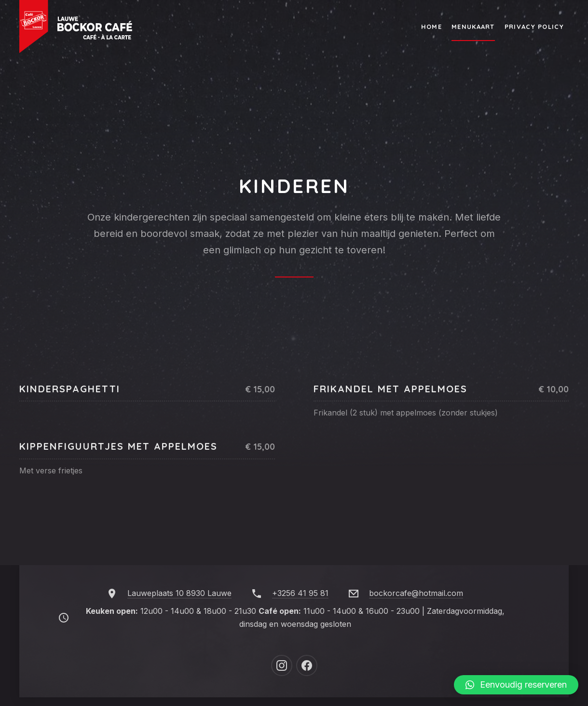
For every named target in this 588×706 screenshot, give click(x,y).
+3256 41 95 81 (300, 593)
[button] (516, 685)
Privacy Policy (534, 27)
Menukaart (473, 27)
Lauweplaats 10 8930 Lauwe (179, 593)
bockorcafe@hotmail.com (416, 593)
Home (431, 27)
